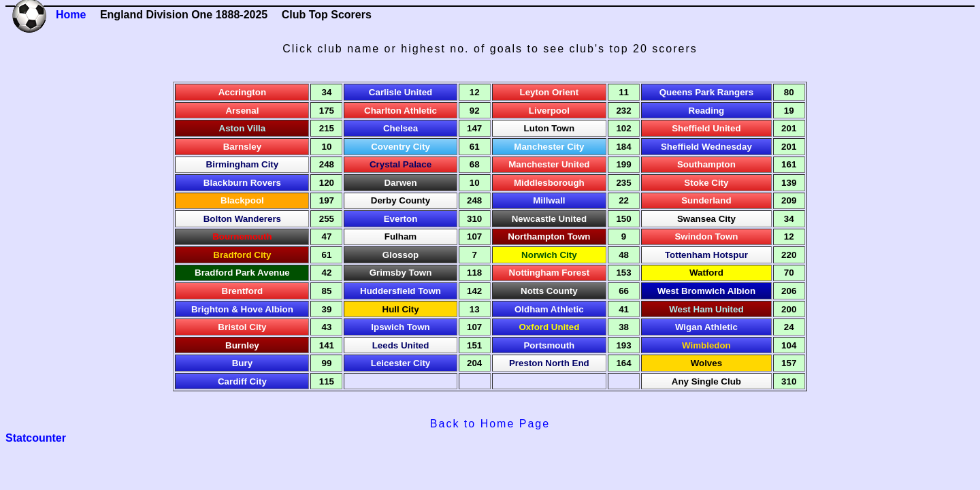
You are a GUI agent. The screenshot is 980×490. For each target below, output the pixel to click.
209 (789, 200)
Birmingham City (243, 164)
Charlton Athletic (401, 111)
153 (623, 273)
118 (474, 273)
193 (623, 345)
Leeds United (401, 345)
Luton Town (550, 128)
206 (789, 291)
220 (789, 255)
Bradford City (242, 255)
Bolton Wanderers (242, 219)
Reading (707, 111)
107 (474, 236)
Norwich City (549, 255)
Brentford (243, 291)
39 (327, 309)
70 (789, 273)
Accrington (242, 92)
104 (789, 345)
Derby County (401, 200)
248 (327, 164)
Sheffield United (706, 128)
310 (474, 219)
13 (475, 309)
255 (327, 219)
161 (789, 164)
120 (327, 183)
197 (327, 200)
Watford (706, 273)
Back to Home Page (490, 424)
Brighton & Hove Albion (242, 309)
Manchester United (549, 164)
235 (623, 183)
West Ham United (706, 309)
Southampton (706, 164)
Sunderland (706, 200)
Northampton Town (549, 236)
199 (623, 164)
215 (327, 128)
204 (474, 363)
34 (327, 92)
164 (623, 363)
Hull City (401, 309)
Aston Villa (243, 128)
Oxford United (549, 327)
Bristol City (242, 327)
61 (475, 147)
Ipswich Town (400, 327)
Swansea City (706, 219)
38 (624, 327)
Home (71, 15)
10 (327, 147)
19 (789, 111)
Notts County (549, 291)
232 (623, 111)
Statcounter (36, 438)
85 (327, 291)
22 (624, 200)
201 (789, 128)
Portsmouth (549, 345)
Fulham (401, 236)
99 (327, 363)
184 (623, 147)
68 (475, 164)
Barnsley (242, 147)
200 (789, 309)
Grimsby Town (401, 273)
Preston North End (549, 363)
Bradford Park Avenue (242, 273)
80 (789, 92)
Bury (242, 363)
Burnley (242, 345)
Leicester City (401, 363)
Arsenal (242, 111)
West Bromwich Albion (706, 291)
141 (327, 345)
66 (624, 291)
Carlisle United (401, 92)
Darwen (400, 183)
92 (475, 111)
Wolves (706, 363)
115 (327, 381)
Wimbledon (706, 345)
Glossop (401, 255)
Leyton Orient (550, 92)
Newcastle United (549, 219)
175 (327, 111)
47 (327, 236)
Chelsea (401, 128)
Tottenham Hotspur (706, 255)
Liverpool (549, 111)
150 (623, 219)
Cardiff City (242, 381)
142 (474, 291)
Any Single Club (706, 381)
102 (623, 128)
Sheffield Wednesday (706, 147)
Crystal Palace (401, 164)
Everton (401, 219)
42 (327, 273)
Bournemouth (242, 236)
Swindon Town (706, 236)
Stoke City (706, 183)
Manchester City (549, 147)
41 (624, 309)
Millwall (549, 200)
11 (624, 92)
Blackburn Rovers (242, 183)
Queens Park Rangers (707, 92)
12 (475, 92)
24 (789, 327)
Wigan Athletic (706, 327)
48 (624, 255)
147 (474, 128)
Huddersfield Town (401, 291)
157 (789, 363)
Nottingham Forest (549, 273)
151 (474, 345)
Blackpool (242, 200)
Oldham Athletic (549, 309)
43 (327, 327)
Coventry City (401, 147)
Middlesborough (549, 183)
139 (789, 183)
